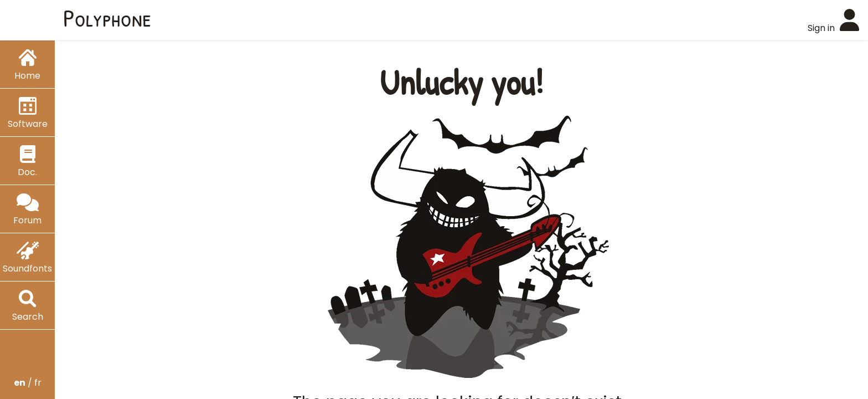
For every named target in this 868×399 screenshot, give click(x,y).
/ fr (28, 383)
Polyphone (107, 18)
